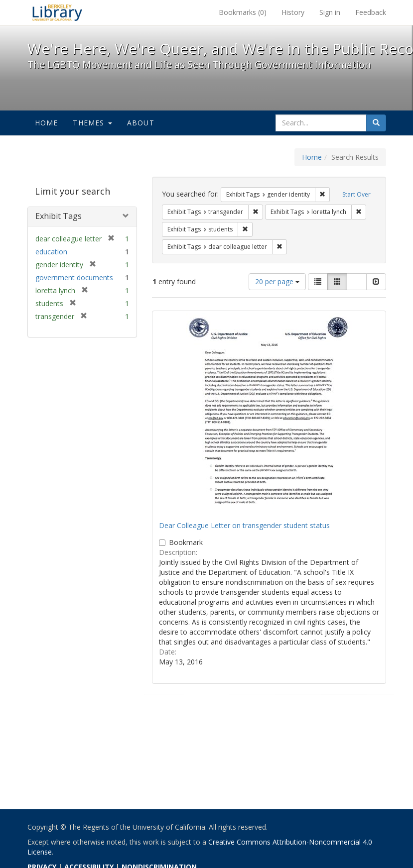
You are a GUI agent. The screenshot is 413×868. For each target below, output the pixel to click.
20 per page (277, 281)
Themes (92, 123)
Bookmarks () (243, 12)
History (293, 12)
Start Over (356, 194)
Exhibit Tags (59, 216)
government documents (74, 277)
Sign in (330, 12)
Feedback (371, 12)
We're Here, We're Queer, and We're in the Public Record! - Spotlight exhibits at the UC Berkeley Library (57, 12)
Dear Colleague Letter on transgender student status (244, 525)
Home (47, 123)
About (141, 123)
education (51, 252)
